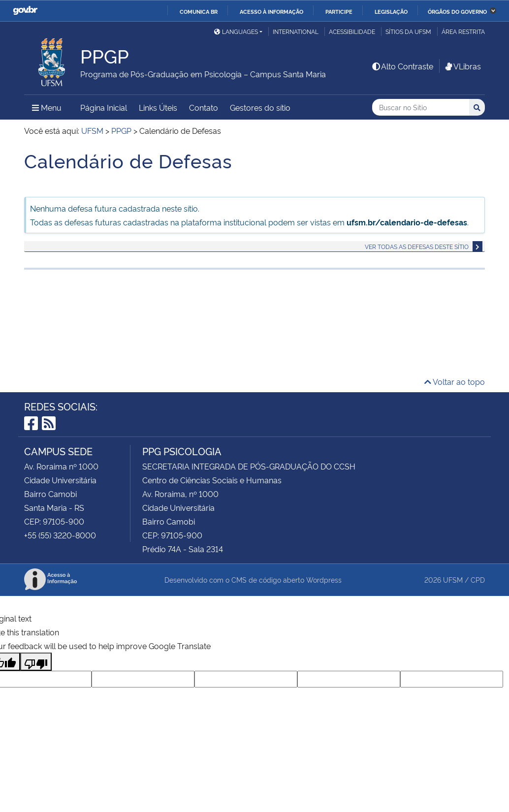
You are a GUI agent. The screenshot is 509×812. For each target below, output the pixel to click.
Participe (339, 11)
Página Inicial (104, 107)
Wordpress (324, 579)
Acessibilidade (352, 31)
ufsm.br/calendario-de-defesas (407, 222)
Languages (236, 31)
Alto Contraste (402, 66)
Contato (204, 107)
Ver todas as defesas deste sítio (417, 246)
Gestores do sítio (260, 107)
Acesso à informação (271, 11)
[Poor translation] (36, 662)
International (296, 31)
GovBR (25, 11)
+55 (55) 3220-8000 (60, 535)
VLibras (462, 66)
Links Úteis (158, 107)
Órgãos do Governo (457, 11)
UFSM (453, 579)
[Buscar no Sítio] (421, 108)
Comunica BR (199, 11)
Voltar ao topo (455, 381)
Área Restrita (463, 31)
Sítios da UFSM (408, 31)
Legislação (391, 11)
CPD (478, 579)
